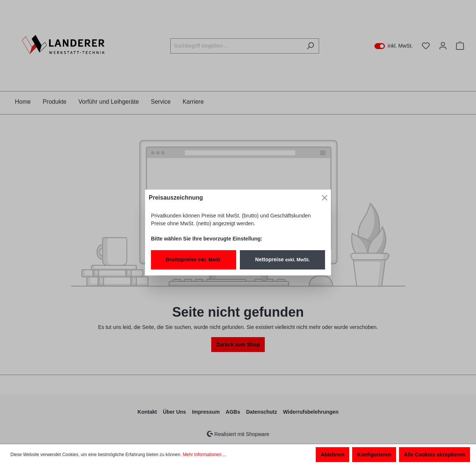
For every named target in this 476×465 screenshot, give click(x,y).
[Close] (325, 198)
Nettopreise (282, 259)
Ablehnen (332, 455)
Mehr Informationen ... (204, 455)
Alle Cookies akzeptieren (435, 455)
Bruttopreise (193, 259)
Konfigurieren (374, 455)
